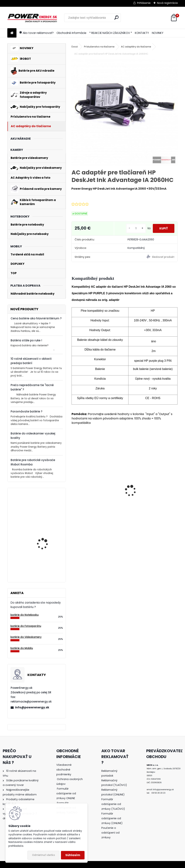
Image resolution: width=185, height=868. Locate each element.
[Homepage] (12, 33)
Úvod (74, 47)
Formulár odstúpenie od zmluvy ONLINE (66, 793)
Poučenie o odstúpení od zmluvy (110, 833)
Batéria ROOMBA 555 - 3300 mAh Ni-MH (94, 499)
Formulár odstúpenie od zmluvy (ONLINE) (112, 818)
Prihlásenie (144, 3)
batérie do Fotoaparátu (26, 626)
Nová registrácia (167, 3)
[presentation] (74, 484)
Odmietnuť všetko (43, 855)
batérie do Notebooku (25, 615)
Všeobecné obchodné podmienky (64, 770)
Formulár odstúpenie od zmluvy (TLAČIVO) (113, 804)
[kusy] (134, 228)
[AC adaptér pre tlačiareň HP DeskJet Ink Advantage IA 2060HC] (124, 113)
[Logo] (32, 18)
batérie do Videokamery (26, 637)
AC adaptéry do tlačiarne (136, 47)
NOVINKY (158, 33)
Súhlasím (73, 855)
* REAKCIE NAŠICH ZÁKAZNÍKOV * (111, 33)
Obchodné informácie (71, 33)
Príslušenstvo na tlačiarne (99, 47)
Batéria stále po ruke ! (26, 340)
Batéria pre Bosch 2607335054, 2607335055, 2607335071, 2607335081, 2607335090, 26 (43, 557)
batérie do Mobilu (22, 648)
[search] (116, 17)
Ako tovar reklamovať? (37, 33)
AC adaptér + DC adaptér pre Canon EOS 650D (150, 499)
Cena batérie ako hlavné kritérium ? (36, 318)
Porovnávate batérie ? (27, 411)
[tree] (70, 791)
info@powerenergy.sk (32, 707)
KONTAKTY (142, 33)
